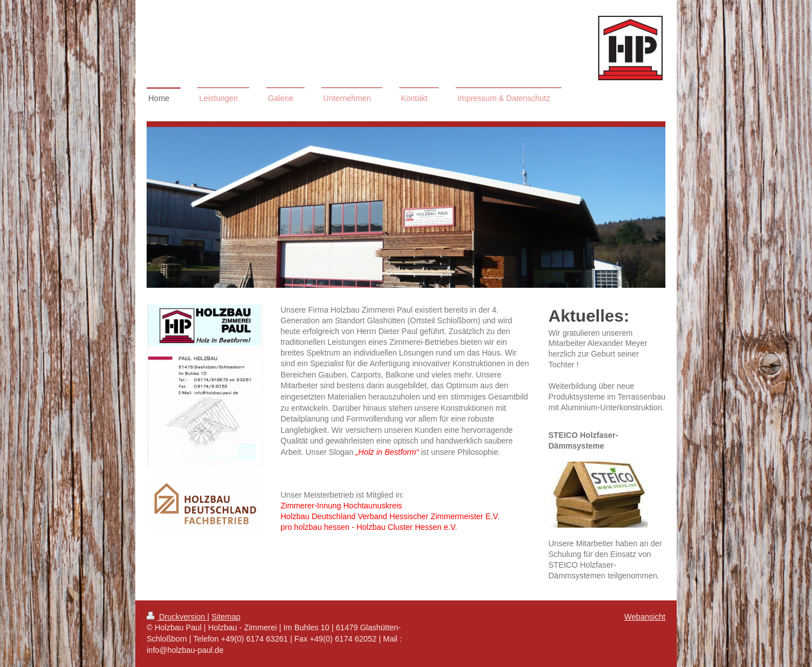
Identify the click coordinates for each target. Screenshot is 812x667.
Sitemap (226, 617)
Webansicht (645, 617)
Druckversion (177, 617)
